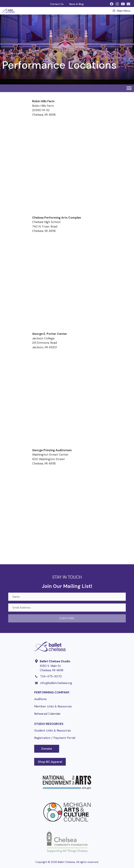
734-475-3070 (51, 676)
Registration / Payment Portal (55, 738)
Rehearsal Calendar (47, 714)
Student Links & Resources (53, 730)
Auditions (40, 699)
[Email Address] (67, 608)
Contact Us (57, 4)
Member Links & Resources (53, 706)
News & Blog (76, 4)
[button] (112, 4)
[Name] (67, 597)
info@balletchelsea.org (56, 683)
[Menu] (129, 88)
